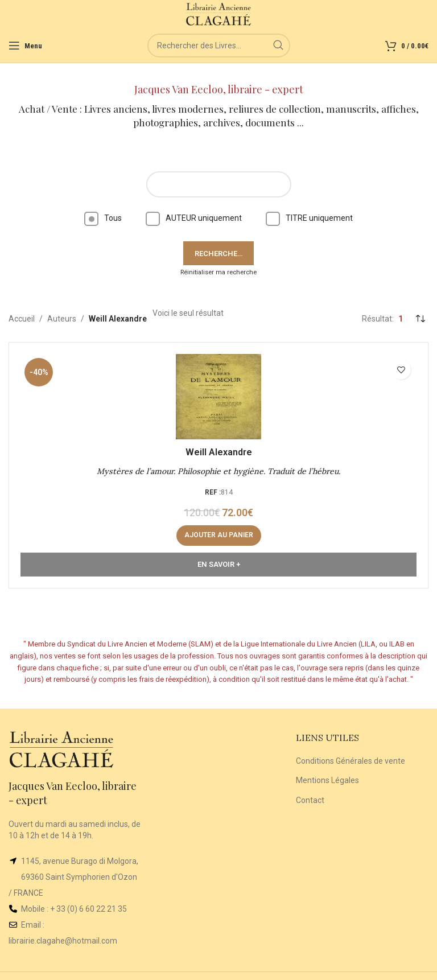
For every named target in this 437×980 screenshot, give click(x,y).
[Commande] (420, 319)
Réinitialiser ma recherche (218, 272)
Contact (310, 800)
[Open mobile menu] (25, 46)
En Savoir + (219, 564)
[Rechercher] (219, 46)
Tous (103, 218)
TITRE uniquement (309, 218)
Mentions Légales (327, 780)
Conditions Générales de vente (351, 761)
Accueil (22, 319)
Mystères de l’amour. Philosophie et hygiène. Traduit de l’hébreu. (218, 471)
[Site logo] (219, 14)
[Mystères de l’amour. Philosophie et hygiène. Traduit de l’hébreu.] (218, 397)
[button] (219, 536)
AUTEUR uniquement (194, 218)
